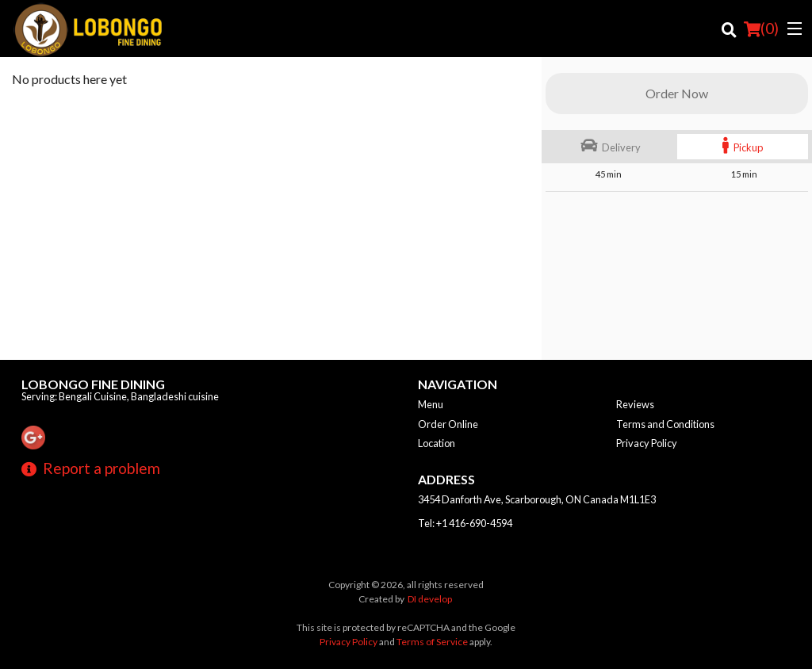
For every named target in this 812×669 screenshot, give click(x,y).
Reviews (635, 404)
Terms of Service (432, 642)
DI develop (430, 599)
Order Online (448, 424)
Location (437, 443)
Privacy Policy (647, 443)
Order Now (677, 93)
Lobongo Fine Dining (93, 384)
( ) (761, 29)
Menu (431, 404)
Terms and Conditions (665, 424)
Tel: (465, 523)
